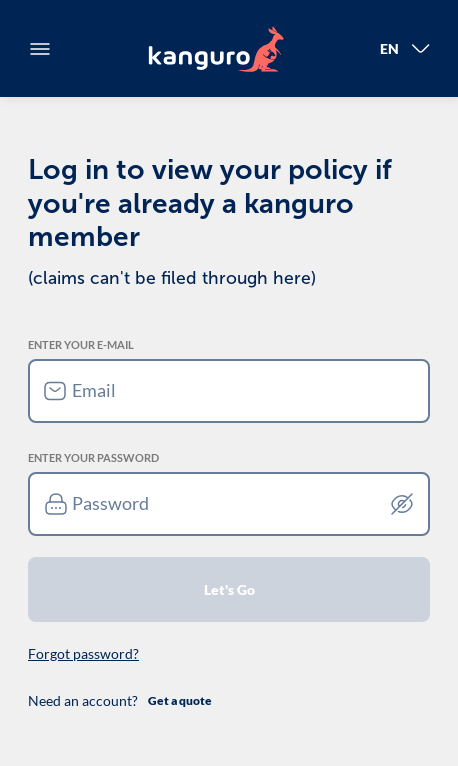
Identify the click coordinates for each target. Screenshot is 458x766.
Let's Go (229, 589)
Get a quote (180, 700)
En (405, 48)
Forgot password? (83, 653)
